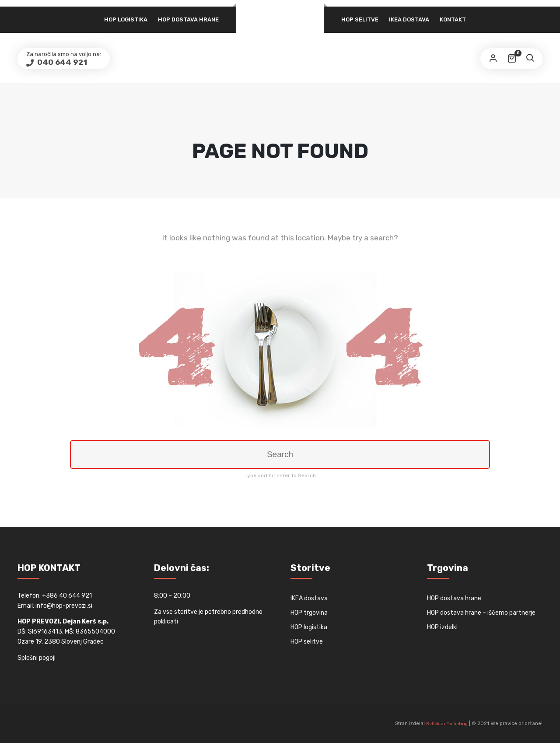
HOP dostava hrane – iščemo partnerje (481, 613)
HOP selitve (360, 19)
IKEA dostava (409, 19)
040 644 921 (61, 62)
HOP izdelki (442, 627)
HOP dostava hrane (188, 19)
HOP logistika (126, 19)
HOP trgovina (309, 613)
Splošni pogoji (37, 658)
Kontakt (453, 19)
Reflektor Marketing (447, 724)
